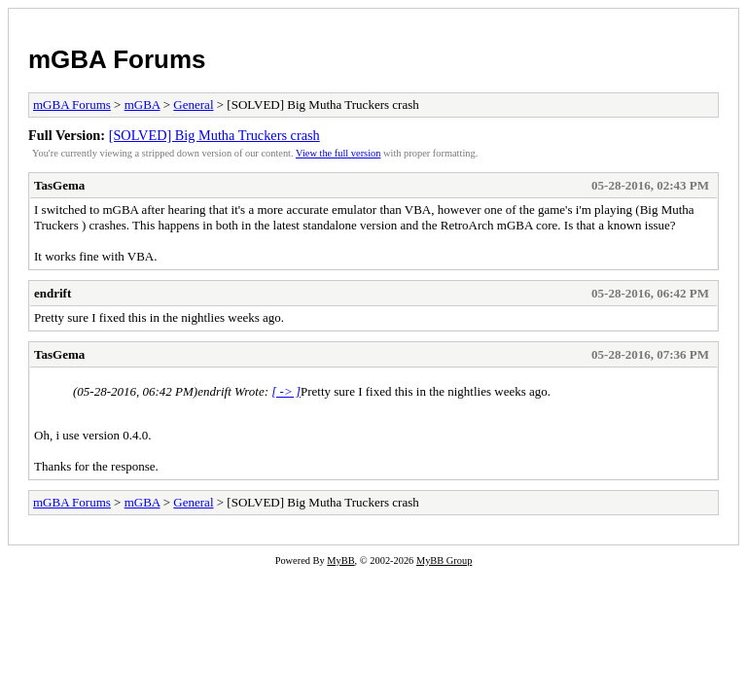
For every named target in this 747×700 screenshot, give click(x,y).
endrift (53, 293)
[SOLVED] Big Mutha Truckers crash (214, 135)
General (193, 105)
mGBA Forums (117, 59)
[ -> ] (286, 391)
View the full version (338, 153)
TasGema (59, 185)
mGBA (142, 105)
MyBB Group (444, 560)
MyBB (340, 560)
